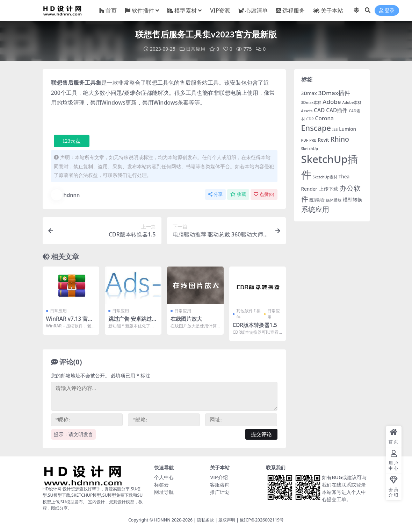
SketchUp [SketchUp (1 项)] (310, 149)
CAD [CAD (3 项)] (319, 110)
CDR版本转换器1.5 (255, 325)
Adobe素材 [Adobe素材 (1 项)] (352, 102)
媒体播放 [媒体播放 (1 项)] (334, 200)
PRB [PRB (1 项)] (313, 140)
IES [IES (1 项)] (335, 129)
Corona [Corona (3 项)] (324, 118)
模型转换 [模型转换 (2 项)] (353, 200)
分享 (215, 194)
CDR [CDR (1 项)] (310, 119)
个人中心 (164, 477)
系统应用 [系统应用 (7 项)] (315, 209)
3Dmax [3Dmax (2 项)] (309, 93)
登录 (387, 11)
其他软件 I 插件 (249, 314)
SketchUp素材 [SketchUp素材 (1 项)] (325, 177)
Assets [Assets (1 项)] (307, 111)
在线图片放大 (186, 319)
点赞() (264, 194)
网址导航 (164, 492)
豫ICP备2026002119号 (262, 520)
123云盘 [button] (72, 141)
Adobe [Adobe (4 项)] (332, 102)
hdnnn (66, 195)
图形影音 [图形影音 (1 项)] (317, 200)
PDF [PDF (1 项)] (305, 140)
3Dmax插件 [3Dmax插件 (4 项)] (334, 93)
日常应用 (196, 49)
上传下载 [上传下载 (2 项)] (328, 189)
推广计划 (220, 492)
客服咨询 (220, 485)
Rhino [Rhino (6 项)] (340, 139)
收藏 (238, 194)
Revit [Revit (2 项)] (323, 140)
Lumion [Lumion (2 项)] (348, 129)
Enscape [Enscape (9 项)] (316, 128)
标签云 (161, 485)
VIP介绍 (219, 477)
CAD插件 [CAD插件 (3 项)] (337, 110)
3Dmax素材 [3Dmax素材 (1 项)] (311, 102)
